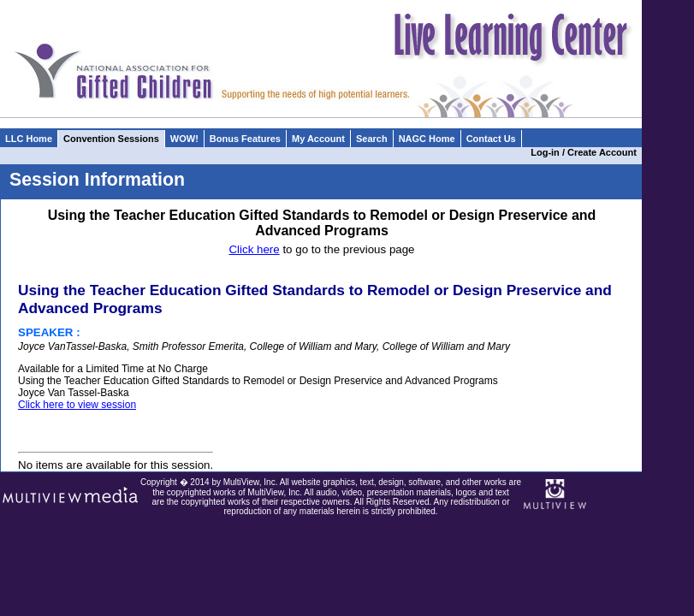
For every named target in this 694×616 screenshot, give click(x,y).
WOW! (184, 139)
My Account (318, 139)
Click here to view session (77, 405)
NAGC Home (427, 139)
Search (372, 139)
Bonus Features (245, 139)
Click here (254, 249)
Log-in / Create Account (586, 152)
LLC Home (29, 139)
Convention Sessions (111, 139)
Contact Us (491, 139)
